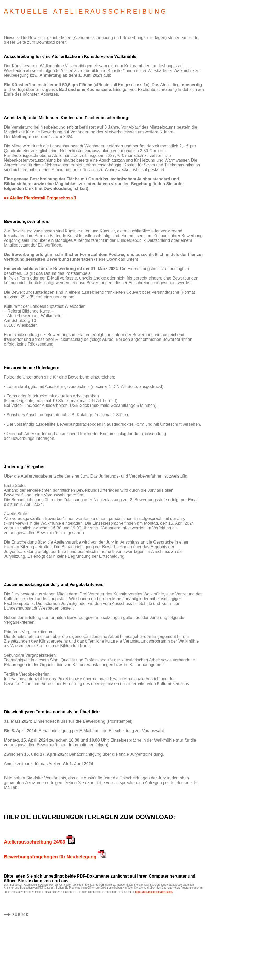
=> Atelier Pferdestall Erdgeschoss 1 (40, 198)
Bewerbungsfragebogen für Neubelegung (50, 857)
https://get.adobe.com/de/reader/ (154, 892)
